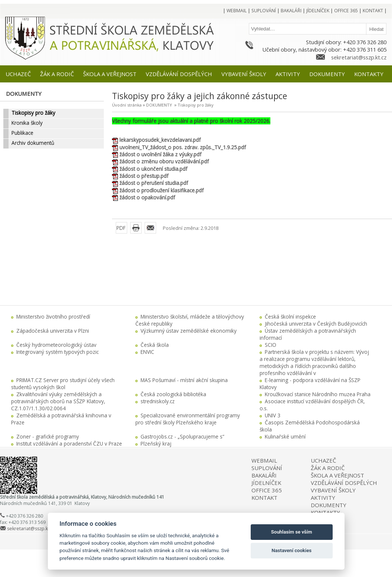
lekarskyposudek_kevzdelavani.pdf (160, 140)
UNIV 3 (273, 415)
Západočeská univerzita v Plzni (53, 331)
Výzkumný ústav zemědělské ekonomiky (189, 331)
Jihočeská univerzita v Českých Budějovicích (316, 324)
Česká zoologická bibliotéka (173, 394)
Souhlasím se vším (292, 532)
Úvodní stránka (127, 105)
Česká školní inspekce (290, 317)
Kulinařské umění (285, 436)
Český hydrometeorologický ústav (56, 345)
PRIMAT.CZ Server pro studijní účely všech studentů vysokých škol (63, 384)
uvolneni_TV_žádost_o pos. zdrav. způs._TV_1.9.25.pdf (183, 147)
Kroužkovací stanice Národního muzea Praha (318, 394)
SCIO (271, 345)
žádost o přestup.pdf (144, 176)
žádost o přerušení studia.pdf (154, 183)
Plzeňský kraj (156, 444)
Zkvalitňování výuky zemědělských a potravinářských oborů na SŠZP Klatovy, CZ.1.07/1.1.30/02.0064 (58, 401)
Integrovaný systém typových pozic (57, 352)
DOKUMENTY (159, 105)
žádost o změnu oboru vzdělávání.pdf (164, 161)
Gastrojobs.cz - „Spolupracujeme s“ (182, 436)
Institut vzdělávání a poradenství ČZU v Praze (69, 444)
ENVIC (147, 352)
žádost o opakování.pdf (147, 197)
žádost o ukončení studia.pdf (153, 169)
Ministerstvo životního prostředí (53, 317)
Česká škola (155, 345)
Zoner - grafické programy (48, 436)
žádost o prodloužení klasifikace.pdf (162, 190)
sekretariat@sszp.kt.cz (359, 57)
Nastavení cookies (291, 550)
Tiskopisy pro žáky (196, 105)
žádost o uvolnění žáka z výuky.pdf (160, 154)
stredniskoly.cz (158, 401)
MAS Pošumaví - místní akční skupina (184, 380)
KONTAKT (264, 498)
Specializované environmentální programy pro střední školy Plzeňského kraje (188, 419)
